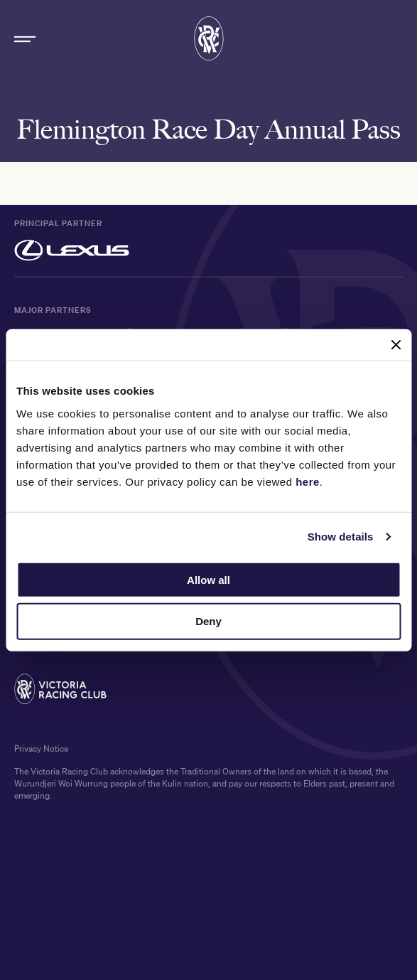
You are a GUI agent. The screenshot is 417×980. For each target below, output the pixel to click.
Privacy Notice (41, 749)
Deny (208, 621)
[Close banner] (396, 345)
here (308, 481)
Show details (341, 537)
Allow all (208, 579)
